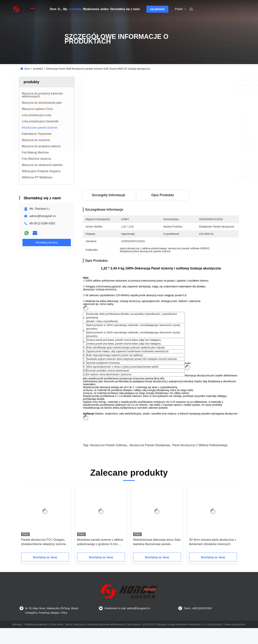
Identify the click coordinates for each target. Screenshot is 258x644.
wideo (105, 9)
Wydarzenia (91, 9)
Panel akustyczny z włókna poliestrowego (200, 445)
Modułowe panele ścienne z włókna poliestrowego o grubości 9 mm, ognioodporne (100, 542)
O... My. (63, 9)
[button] (27, 520)
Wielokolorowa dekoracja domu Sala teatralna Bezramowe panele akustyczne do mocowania (157, 542)
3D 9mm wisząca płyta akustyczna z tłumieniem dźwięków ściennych (213, 542)
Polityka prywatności (36, 624)
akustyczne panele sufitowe (108, 445)
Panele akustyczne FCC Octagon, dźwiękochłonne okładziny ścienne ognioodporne (43, 542)
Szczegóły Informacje (108, 195)
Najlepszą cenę (185, 178)
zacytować (157, 9)
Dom (53, 9)
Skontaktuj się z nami (125, 9)
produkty (75, 9)
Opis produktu (163, 195)
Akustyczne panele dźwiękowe (149, 445)
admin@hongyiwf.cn (43, 216)
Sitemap (17, 624)
